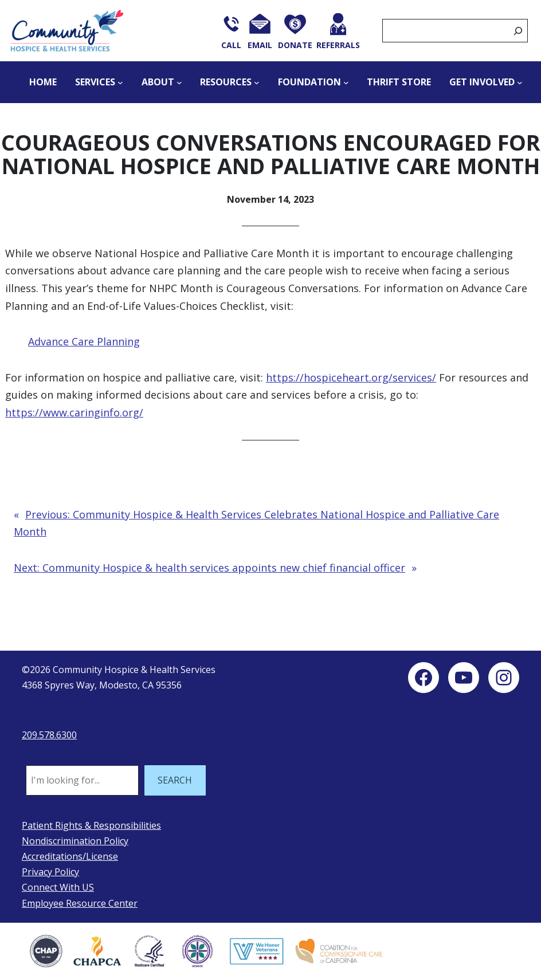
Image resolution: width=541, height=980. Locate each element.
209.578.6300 (49, 735)
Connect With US (58, 887)
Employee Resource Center (80, 903)
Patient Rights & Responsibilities (91, 825)
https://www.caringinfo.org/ (74, 412)
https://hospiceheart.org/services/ (351, 377)
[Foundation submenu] (346, 82)
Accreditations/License (70, 856)
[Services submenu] (120, 82)
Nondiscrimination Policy (75, 841)
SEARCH (175, 780)
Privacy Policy (50, 872)
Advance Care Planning (84, 341)
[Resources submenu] (257, 82)
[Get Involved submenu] (520, 82)
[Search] (518, 31)
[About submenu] (179, 82)
